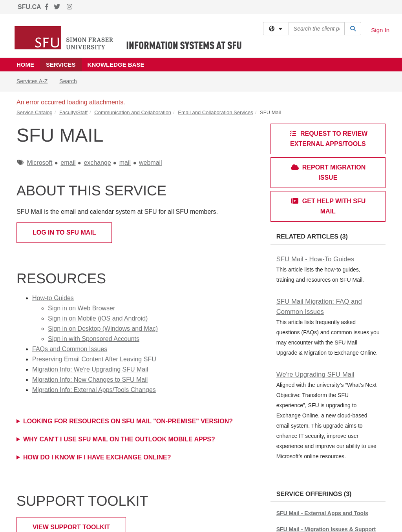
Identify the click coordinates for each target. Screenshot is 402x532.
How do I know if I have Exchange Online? (97, 457)
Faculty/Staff (73, 112)
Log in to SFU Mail (64, 232)
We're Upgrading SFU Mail (315, 374)
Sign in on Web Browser (81, 308)
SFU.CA (29, 7)
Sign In (380, 30)
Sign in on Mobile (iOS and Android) (98, 318)
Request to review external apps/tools (328, 139)
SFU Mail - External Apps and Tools (322, 513)
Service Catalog (35, 112)
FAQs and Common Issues (70, 349)
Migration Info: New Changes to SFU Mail (90, 380)
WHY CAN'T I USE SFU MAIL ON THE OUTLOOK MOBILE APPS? (119, 439)
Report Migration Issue (328, 172)
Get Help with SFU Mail (328, 206)
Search (71, 81)
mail (125, 163)
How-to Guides (53, 298)
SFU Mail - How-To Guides (315, 259)
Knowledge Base (116, 65)
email (68, 163)
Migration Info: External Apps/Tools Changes (94, 390)
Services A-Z (32, 81)
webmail (151, 163)
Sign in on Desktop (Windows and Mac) (103, 329)
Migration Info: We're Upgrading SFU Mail (90, 369)
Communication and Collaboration (133, 112)
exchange (97, 163)
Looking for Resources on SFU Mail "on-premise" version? (128, 421)
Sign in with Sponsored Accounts (94, 339)
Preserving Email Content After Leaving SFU (94, 359)
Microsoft (39, 163)
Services (61, 65)
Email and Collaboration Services (215, 112)
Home (25, 65)
